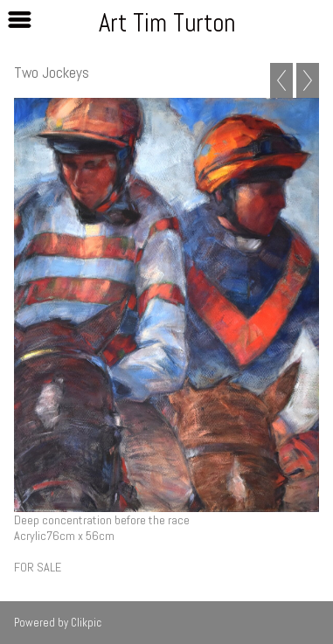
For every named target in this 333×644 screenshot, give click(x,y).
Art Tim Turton (167, 23)
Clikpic (86, 623)
